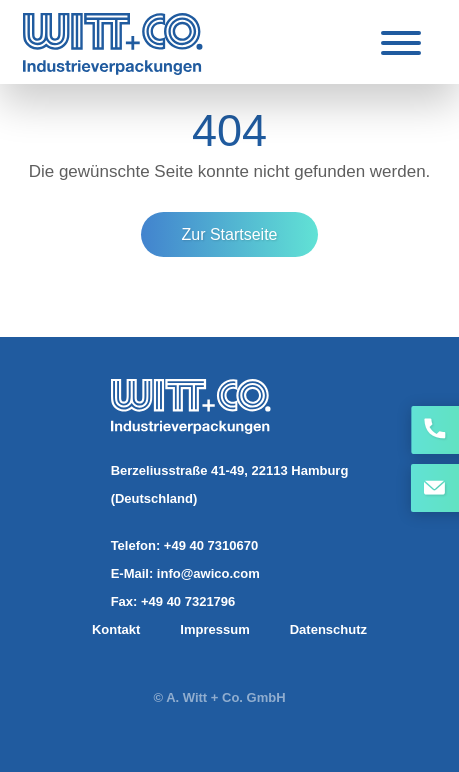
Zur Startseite (229, 234)
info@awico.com (208, 573)
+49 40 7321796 (188, 601)
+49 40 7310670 (211, 545)
